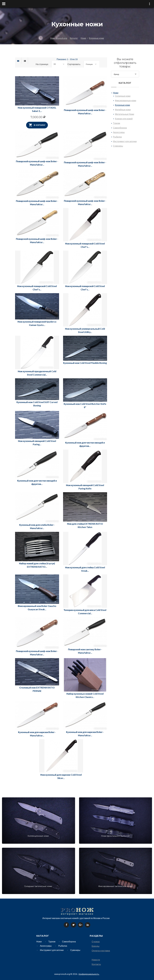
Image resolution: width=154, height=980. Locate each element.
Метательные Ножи (125, 114)
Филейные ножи (123, 110)
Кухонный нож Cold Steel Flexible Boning (85, 363)
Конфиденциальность (89, 974)
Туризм (117, 123)
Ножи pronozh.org (59, 38)
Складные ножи (123, 96)
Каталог (74, 38)
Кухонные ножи (96, 38)
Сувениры (118, 146)
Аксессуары (119, 132)
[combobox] (59, 64)
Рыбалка (117, 137)
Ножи (83, 38)
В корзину (37, 125)
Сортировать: (74, 64)
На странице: (42, 64)
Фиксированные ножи (126, 100)
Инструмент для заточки (125, 141)
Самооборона (120, 128)
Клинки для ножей (124, 119)
